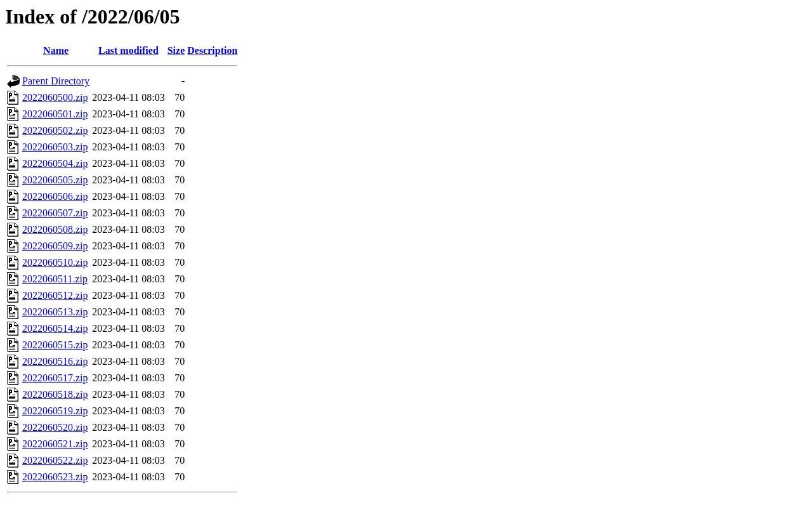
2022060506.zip (55, 196)
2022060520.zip (55, 427)
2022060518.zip (55, 394)
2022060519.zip (55, 411)
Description (212, 50)
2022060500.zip (55, 97)
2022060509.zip (55, 246)
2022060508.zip (55, 229)
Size (176, 50)
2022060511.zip (55, 279)
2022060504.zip (55, 163)
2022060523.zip (55, 477)
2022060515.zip (55, 345)
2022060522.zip (55, 460)
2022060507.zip (55, 213)
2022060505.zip (55, 180)
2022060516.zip (55, 361)
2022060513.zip (55, 312)
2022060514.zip (55, 328)
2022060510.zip (55, 262)
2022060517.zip (55, 378)
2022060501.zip (55, 114)
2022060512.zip (55, 295)
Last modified (128, 50)
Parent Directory (56, 81)
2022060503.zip (55, 147)
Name (56, 50)
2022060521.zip (55, 444)
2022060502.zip (55, 130)
